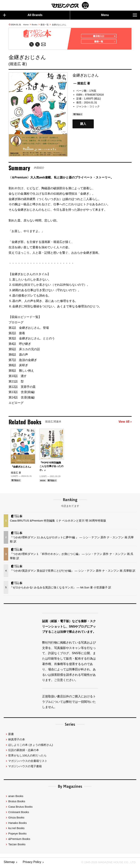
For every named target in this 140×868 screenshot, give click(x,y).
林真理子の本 (17, 741)
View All (125, 423)
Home (26, 25)
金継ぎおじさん (59, 25)
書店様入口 (103, 36)
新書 (11, 735)
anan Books (16, 797)
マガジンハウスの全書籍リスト (28, 762)
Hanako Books (17, 824)
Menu (119, 15)
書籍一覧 (45, 25)
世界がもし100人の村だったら (27, 757)
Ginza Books (16, 819)
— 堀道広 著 (82, 85)
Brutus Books (17, 803)
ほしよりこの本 (30, 746)
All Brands (23, 15)
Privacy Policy (32, 863)
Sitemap (9, 863)
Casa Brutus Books (20, 808)
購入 (83, 125)
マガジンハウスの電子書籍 (25, 768)
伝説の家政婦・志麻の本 (24, 751)
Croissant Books (19, 813)
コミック (95, 108)
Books (35, 25)
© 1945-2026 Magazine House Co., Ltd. (107, 863)
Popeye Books (17, 835)
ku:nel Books (16, 829)
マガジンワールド (70, 5)
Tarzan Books (17, 846)
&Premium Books (19, 840)
